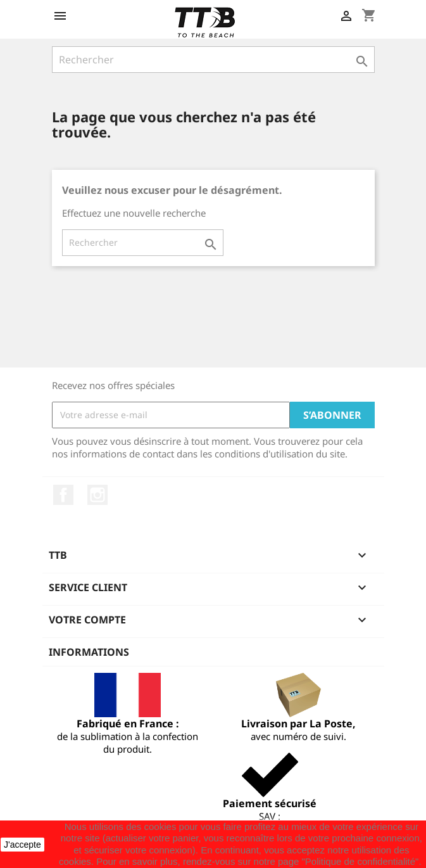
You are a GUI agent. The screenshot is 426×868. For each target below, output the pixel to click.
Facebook (63, 495)
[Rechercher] (213, 60)
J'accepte (22, 845)
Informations (89, 652)
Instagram (97, 495)
